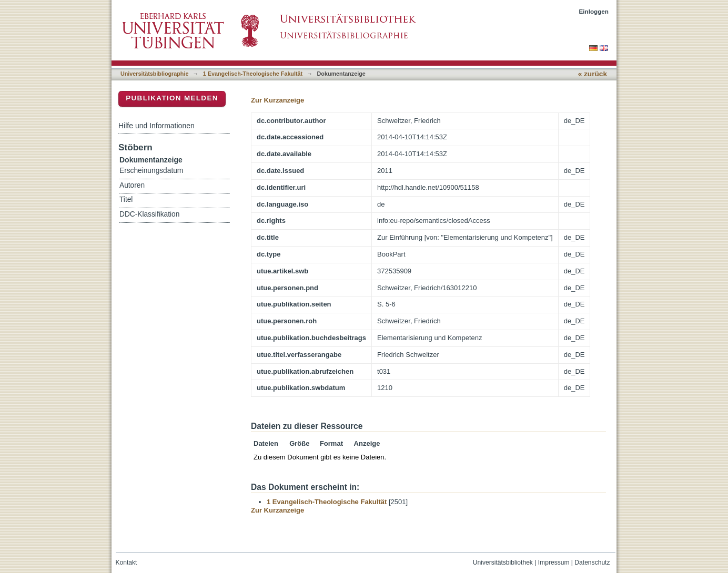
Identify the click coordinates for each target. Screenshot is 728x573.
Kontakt (127, 562)
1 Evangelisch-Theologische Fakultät (253, 74)
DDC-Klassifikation (149, 214)
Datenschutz (592, 562)
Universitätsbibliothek (503, 562)
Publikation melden (172, 98)
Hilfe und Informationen (156, 126)
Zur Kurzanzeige (277, 100)
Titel (126, 199)
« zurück (593, 74)
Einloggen (594, 11)
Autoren (132, 185)
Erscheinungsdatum (151, 171)
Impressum (554, 562)
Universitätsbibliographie (154, 74)
